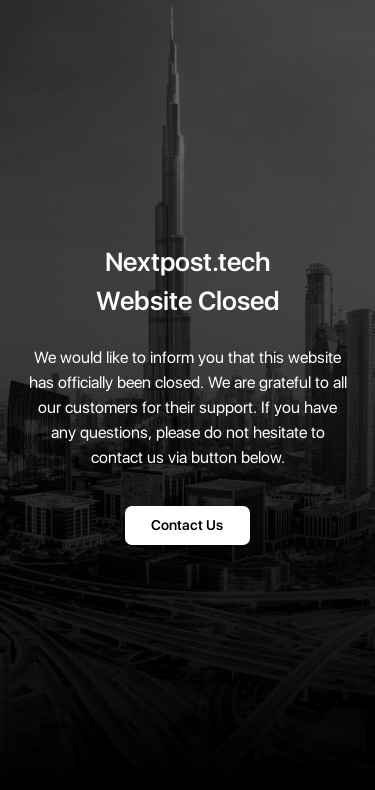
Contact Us (187, 525)
